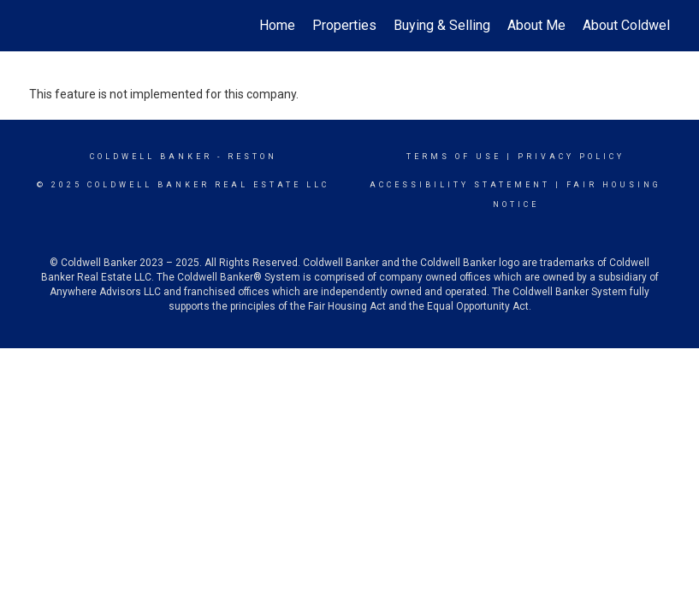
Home (277, 25)
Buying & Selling (442, 25)
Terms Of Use (454, 157)
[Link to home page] (38, 26)
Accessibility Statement (460, 185)
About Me (536, 25)
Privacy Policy (571, 157)
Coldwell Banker (151, 157)
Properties (344, 25)
